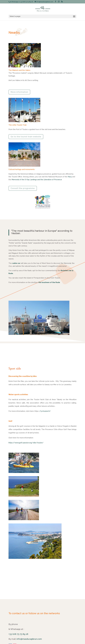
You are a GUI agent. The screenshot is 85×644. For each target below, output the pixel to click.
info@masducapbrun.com (29, 639)
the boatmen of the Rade (49, 282)
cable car (16, 263)
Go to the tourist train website (26, 137)
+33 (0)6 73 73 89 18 (18, 634)
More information (19, 92)
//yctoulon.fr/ (45, 411)
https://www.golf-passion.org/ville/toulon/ (26, 443)
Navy (70, 177)
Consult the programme (23, 188)
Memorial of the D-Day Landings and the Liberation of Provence (37, 180)
